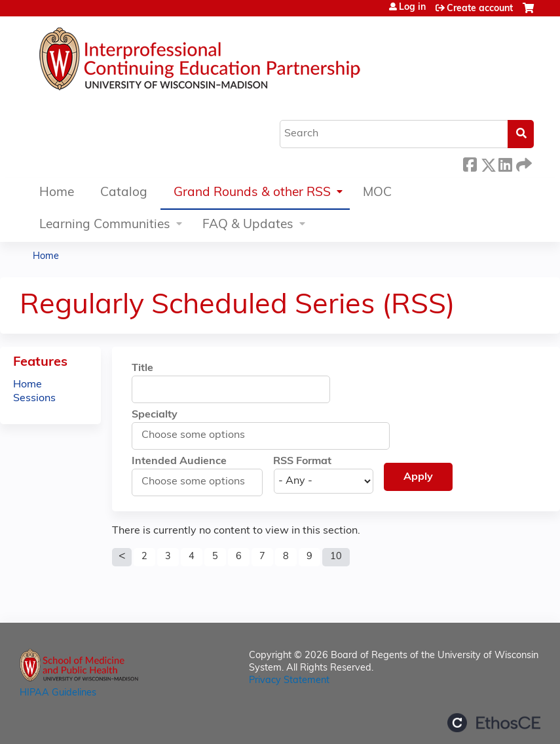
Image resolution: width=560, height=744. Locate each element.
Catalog (124, 193)
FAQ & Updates (248, 225)
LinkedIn (505, 163)
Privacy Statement (289, 681)
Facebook (470, 163)
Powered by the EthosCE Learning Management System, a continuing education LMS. (494, 723)
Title (142, 368)
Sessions (34, 399)
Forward (523, 163)
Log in (412, 8)
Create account (480, 9)
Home (57, 193)
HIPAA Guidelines (58, 693)
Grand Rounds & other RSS (252, 193)
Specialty (155, 415)
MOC (377, 193)
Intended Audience (179, 461)
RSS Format (302, 461)
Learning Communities (105, 225)
